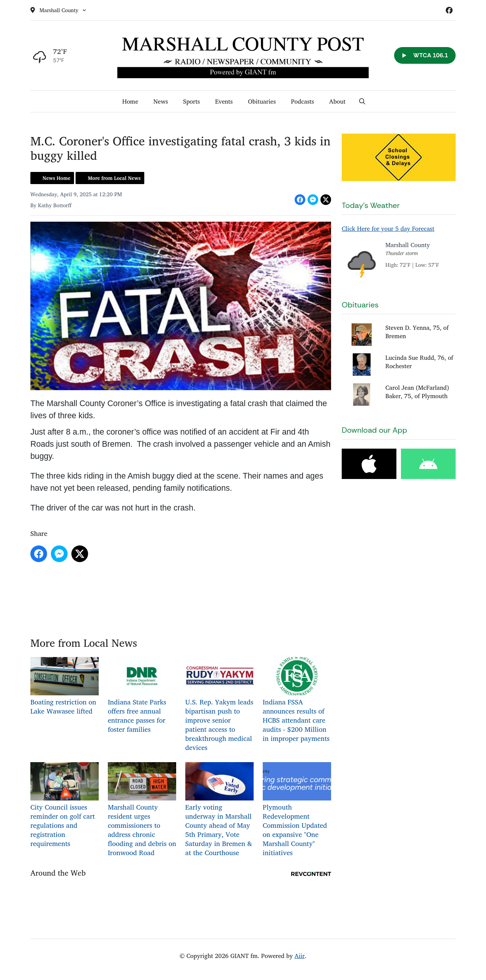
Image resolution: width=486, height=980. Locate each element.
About (337, 101)
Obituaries (262, 101)
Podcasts (302, 101)
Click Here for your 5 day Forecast (388, 228)
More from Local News (114, 178)
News (161, 101)
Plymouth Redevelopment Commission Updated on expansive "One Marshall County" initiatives (297, 810)
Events (224, 101)
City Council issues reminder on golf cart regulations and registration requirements (65, 806)
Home (130, 101)
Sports (191, 101)
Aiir (300, 956)
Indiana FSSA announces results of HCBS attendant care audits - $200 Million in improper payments (297, 700)
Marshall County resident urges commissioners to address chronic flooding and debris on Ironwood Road (142, 810)
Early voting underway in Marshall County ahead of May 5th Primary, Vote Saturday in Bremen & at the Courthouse (219, 810)
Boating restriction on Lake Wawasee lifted (65, 686)
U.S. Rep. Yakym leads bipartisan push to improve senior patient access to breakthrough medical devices (219, 705)
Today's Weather (371, 205)
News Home (56, 178)
